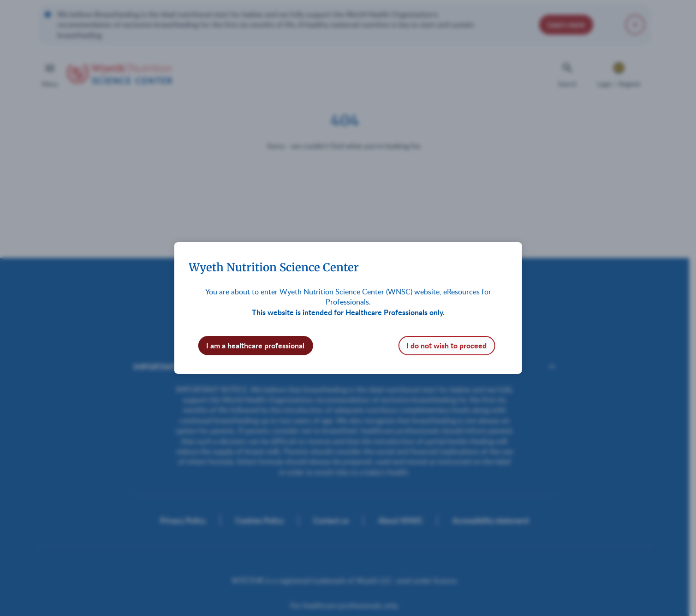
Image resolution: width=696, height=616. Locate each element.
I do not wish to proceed (446, 345)
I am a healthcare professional (255, 345)
